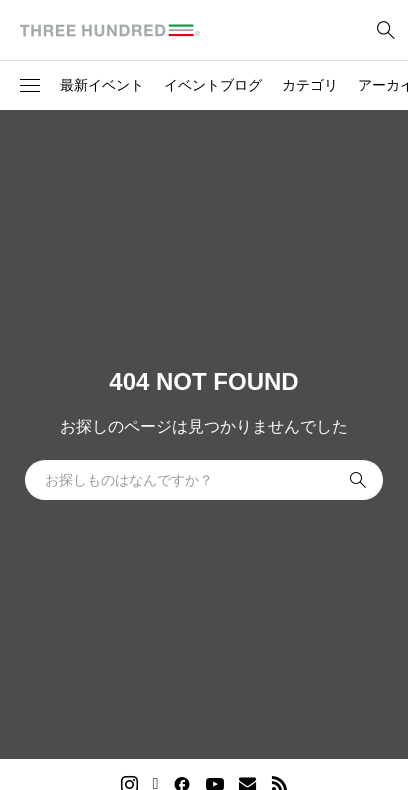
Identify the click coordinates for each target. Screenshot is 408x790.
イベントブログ (213, 85)
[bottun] (385, 30)
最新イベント (102, 85)
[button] (30, 86)
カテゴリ (310, 85)
